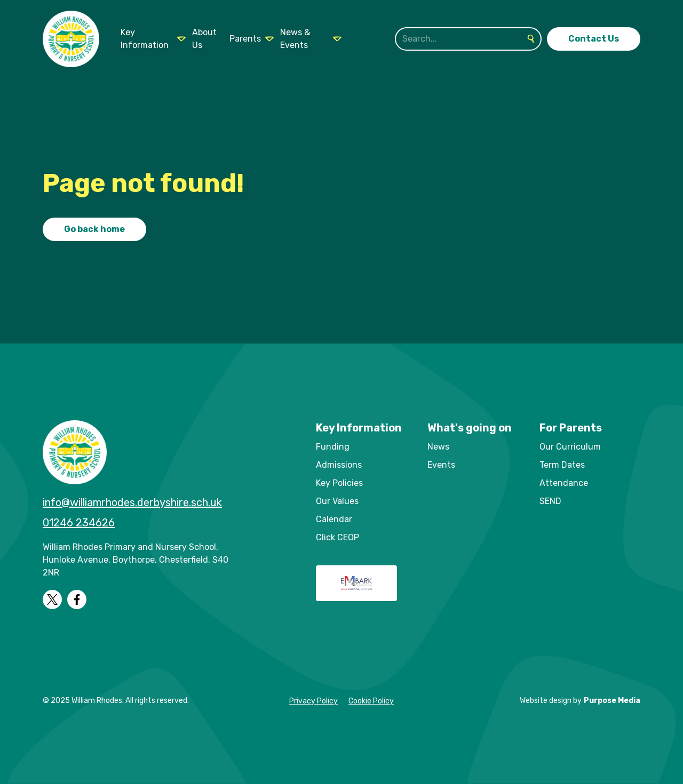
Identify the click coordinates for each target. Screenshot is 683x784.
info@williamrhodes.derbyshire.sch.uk (132, 502)
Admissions (339, 465)
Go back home (94, 229)
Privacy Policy (313, 701)
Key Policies (339, 483)
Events (441, 465)
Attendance (564, 483)
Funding (333, 447)
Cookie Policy (371, 701)
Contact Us (594, 39)
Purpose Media (612, 701)
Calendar (334, 519)
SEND (550, 501)
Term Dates (562, 465)
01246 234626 (79, 523)
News (438, 447)
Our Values (337, 501)
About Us (204, 39)
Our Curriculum (570, 447)
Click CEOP (337, 537)
